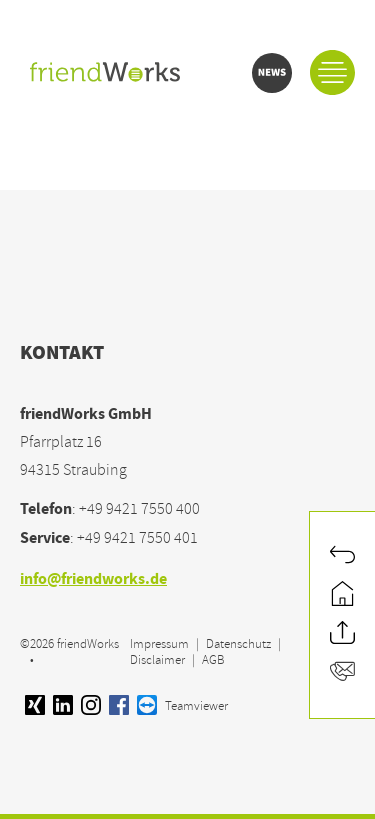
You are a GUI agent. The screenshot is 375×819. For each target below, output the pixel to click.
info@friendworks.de (93, 580)
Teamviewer (182, 706)
